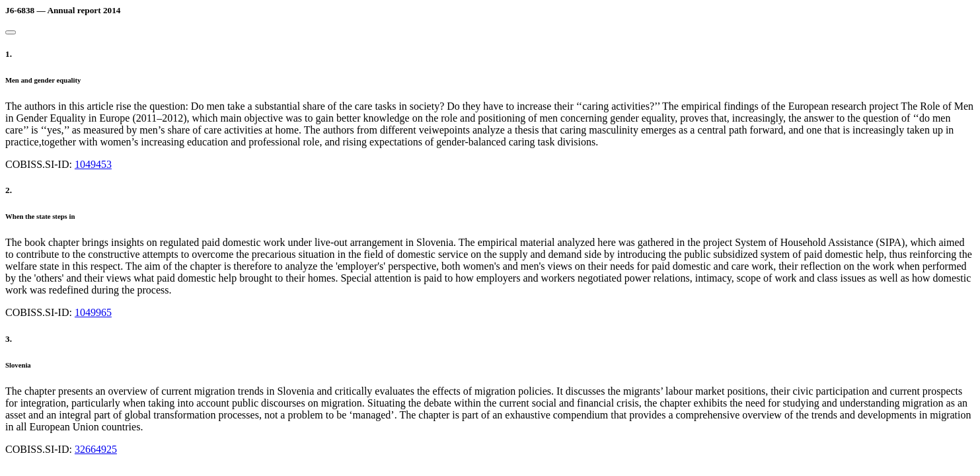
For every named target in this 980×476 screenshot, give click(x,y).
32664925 (96, 449)
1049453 (93, 164)
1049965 (93, 312)
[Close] (11, 32)
